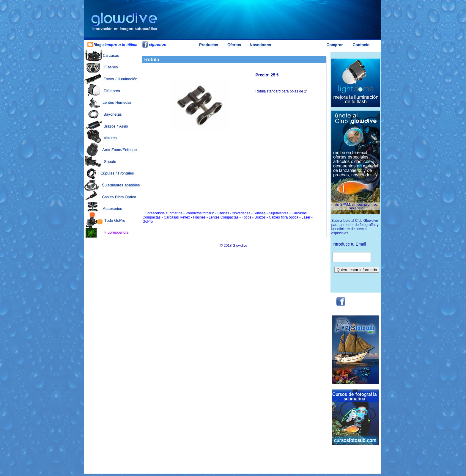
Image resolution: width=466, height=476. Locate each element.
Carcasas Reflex (177, 217)
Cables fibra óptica (283, 217)
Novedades (241, 213)
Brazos (260, 217)
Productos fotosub (200, 213)
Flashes (199, 217)
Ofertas (223, 213)
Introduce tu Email (349, 244)
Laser (306, 217)
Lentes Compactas (223, 217)
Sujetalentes (278, 213)
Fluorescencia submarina (163, 213)
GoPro (148, 221)
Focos (247, 217)
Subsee (260, 213)
